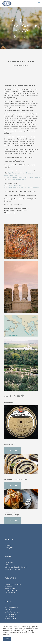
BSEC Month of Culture (13, 569)
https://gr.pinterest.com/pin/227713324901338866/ (22, 187)
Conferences (9, 563)
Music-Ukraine (9, 445)
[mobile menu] (39, 3)
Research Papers (11, 588)
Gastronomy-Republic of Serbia (16, 480)
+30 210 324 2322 (11, 616)
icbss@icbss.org (10, 618)
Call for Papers (10, 593)
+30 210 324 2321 (11, 614)
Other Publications (11, 591)
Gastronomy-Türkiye (11, 515)
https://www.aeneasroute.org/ (17, 179)
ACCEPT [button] (7, 639)
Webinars (8, 565)
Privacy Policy (10, 548)
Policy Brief (9, 586)
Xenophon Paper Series (13, 584)
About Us (8, 546)
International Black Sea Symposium (17, 567)
